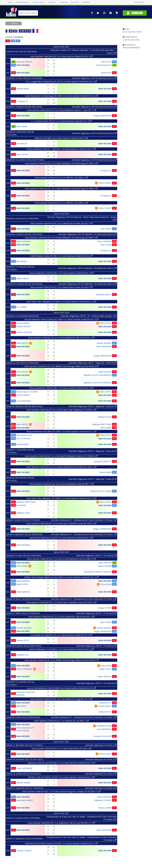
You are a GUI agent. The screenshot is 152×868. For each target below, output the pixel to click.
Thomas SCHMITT (24, 851)
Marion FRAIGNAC (24, 669)
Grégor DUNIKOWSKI (102, 529)
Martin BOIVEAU (23, 545)
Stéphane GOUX (105, 417)
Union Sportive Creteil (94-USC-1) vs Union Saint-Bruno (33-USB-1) (61, 749)
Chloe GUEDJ (22, 566)
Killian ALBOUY (23, 278)
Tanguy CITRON (105, 608)
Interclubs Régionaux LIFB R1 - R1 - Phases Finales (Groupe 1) (89, 316)
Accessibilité (139, 2)
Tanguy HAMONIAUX (102, 116)
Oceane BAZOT (105, 706)
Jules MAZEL (106, 229)
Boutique (75, 2)
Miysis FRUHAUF (23, 241)
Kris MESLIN (22, 144)
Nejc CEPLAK (22, 154)
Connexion (135, 13)
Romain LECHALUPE (103, 736)
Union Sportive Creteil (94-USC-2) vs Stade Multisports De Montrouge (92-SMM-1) (61, 163)
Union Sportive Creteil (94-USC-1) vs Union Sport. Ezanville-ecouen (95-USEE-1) (61, 523)
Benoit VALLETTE (104, 65)
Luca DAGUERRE (24, 401)
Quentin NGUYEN (24, 628)
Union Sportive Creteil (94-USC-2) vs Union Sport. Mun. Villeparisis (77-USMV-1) (61, 410)
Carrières (86, 2)
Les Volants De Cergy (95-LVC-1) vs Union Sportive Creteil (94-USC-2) (61, 635)
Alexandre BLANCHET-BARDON (98, 572)
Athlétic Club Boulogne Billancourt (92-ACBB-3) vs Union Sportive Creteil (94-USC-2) (61, 577)
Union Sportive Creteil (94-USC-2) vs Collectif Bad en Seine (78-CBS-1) (61, 223)
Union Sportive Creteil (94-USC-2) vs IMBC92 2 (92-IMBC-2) (61, 178)
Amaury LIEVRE (105, 808)
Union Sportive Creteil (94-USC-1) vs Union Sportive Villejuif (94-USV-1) (61, 56)
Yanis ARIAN (106, 666)
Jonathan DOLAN (104, 726)
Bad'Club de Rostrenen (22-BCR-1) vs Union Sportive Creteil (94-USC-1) (61, 538)
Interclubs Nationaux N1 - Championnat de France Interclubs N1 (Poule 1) (84, 520)
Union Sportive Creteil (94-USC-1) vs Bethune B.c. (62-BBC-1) (61, 721)
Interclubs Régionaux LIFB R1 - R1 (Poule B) (97, 556)
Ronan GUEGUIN (104, 797)
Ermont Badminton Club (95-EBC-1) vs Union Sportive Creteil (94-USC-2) (61, 273)
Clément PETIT (23, 640)
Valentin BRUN (23, 89)
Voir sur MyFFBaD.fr (131, 48)
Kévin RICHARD (23, 65)
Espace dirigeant (22, 2)
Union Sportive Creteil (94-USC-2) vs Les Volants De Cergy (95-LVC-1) (61, 699)
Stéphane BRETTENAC (102, 424)
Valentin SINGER (23, 783)
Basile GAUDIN (105, 372)
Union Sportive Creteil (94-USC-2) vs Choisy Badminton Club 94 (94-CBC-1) (61, 338)
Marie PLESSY (22, 584)
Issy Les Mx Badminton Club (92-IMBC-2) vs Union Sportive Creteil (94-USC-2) (61, 688)
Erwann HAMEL (23, 323)
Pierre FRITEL (106, 323)
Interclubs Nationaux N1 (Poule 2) (101, 745)
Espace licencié (39, 2)
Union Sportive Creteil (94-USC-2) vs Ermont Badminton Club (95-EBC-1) (61, 484)
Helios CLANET (105, 183)
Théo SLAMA (106, 245)
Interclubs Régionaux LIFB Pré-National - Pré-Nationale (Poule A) (87, 234)
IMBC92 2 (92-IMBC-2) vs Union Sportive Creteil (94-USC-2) (61, 138)
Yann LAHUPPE (105, 563)
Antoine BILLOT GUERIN (27, 392)
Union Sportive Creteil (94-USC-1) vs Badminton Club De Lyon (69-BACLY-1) (61, 823)
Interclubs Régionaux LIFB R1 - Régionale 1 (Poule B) (93, 363)
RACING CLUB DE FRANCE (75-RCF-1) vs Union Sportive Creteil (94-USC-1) (61, 777)
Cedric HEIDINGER (24, 768)
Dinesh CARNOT (23, 395)
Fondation (63, 2)
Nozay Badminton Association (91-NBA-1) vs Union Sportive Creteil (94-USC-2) (61, 431)
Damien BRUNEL (104, 343)
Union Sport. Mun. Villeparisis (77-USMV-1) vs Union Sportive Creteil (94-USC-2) (61, 302)
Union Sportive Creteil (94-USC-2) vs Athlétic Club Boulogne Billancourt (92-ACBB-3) (61, 366)
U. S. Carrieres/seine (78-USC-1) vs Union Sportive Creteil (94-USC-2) (61, 121)
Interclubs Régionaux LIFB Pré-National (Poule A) (94, 78)
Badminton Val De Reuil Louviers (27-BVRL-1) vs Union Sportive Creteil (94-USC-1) (61, 843)
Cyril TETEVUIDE (23, 439)
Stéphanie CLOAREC (103, 800)
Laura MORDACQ (104, 729)
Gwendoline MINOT (25, 800)
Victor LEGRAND (104, 241)
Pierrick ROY (106, 62)
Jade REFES (21, 706)
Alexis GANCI (106, 428)
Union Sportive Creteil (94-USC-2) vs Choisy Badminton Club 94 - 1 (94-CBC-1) (61, 110)
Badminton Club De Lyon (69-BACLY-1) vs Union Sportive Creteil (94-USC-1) (61, 763)
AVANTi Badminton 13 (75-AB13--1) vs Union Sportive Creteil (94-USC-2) (61, 649)
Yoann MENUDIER (104, 346)
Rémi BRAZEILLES (24, 435)
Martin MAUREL (23, 581)
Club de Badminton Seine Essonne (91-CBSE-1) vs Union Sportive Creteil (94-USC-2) (61, 319)
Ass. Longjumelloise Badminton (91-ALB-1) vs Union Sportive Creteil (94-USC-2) (61, 82)
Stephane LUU (23, 655)
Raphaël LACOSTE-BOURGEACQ (98, 375)
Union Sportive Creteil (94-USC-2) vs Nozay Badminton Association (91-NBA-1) (61, 467)
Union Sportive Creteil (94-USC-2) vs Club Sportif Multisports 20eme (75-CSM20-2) (61, 456)
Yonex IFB (52, 2)
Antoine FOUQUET (24, 332)
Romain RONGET (24, 326)
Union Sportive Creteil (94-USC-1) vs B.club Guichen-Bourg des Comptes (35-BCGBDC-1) (61, 791)
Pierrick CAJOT (105, 754)
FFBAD (10, 2)
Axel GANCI (21, 505)
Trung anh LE (22, 101)
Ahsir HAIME (22, 126)
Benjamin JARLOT (104, 294)
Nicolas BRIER (22, 444)
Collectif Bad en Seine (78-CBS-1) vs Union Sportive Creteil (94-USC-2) (61, 256)
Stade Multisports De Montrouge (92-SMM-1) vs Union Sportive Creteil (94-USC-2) (61, 96)
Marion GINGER (105, 566)
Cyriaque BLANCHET (103, 461)
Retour (14, 23)
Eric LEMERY (22, 307)
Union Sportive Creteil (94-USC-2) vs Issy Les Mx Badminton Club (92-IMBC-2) (61, 559)
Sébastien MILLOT (24, 62)
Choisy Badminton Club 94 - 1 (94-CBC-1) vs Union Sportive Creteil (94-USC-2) (61, 149)
